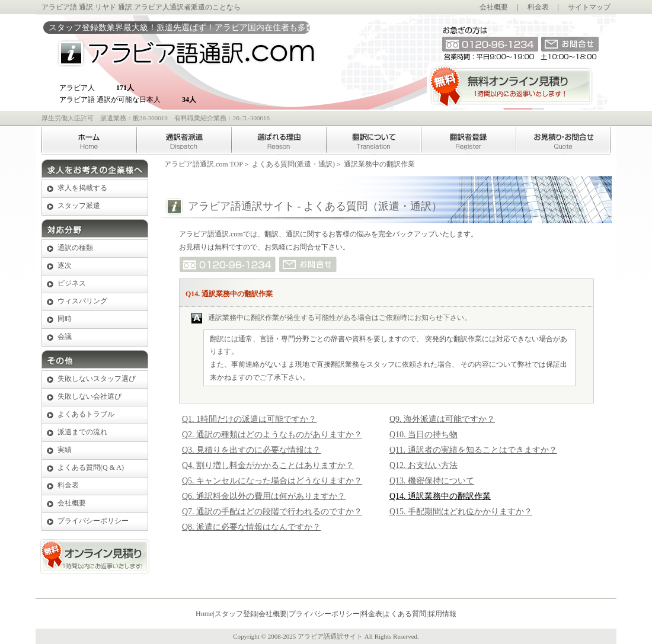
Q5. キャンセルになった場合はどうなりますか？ (272, 481)
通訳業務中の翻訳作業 (379, 164)
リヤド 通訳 (114, 7)
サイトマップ (589, 7)
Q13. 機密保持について (432, 481)
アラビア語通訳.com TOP (204, 164)
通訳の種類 (75, 248)
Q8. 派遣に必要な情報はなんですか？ (251, 527)
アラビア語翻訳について (373, 140)
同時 (65, 319)
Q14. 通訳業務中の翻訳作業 (440, 496)
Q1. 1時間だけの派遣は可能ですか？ (249, 419)
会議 (65, 337)
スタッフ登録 (236, 614)
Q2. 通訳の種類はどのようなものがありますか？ (272, 435)
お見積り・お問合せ (563, 140)
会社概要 (494, 7)
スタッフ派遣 (79, 206)
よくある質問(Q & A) (91, 467)
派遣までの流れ (82, 432)
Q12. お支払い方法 (424, 465)
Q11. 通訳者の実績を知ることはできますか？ (473, 450)
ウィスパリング (82, 301)
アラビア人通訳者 (162, 7)
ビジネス (72, 283)
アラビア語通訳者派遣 (184, 140)
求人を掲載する (82, 188)
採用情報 (442, 614)
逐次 (65, 265)
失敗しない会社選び (90, 396)
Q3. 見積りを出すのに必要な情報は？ (251, 450)
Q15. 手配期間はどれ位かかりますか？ (461, 512)
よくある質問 (405, 614)
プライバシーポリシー (93, 521)
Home (89, 140)
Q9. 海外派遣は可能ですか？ (442, 419)
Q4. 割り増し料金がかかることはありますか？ (268, 465)
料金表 (538, 7)
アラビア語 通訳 (67, 7)
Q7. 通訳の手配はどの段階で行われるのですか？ (272, 512)
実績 (65, 450)
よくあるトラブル (86, 414)
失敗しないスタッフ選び (97, 379)
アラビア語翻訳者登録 (468, 140)
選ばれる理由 (279, 140)
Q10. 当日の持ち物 (424, 435)
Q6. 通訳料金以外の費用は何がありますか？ (264, 496)
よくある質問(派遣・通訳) (293, 164)
